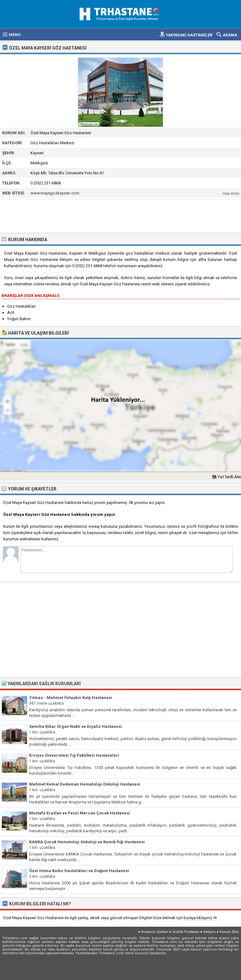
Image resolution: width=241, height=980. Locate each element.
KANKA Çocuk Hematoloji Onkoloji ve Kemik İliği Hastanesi (87, 842)
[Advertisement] (121, 215)
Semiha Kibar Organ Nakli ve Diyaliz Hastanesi (75, 726)
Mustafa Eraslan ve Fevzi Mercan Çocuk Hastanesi (80, 813)
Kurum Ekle (229, 932)
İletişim (209, 932)
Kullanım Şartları (155, 932)
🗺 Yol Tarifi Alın (226, 477)
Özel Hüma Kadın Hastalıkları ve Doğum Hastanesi (79, 871)
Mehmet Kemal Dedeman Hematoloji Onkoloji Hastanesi (85, 784)
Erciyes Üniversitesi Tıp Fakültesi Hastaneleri (74, 755)
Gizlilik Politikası (186, 932)
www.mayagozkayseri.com (55, 193)
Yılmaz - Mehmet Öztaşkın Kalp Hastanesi (71, 698)
